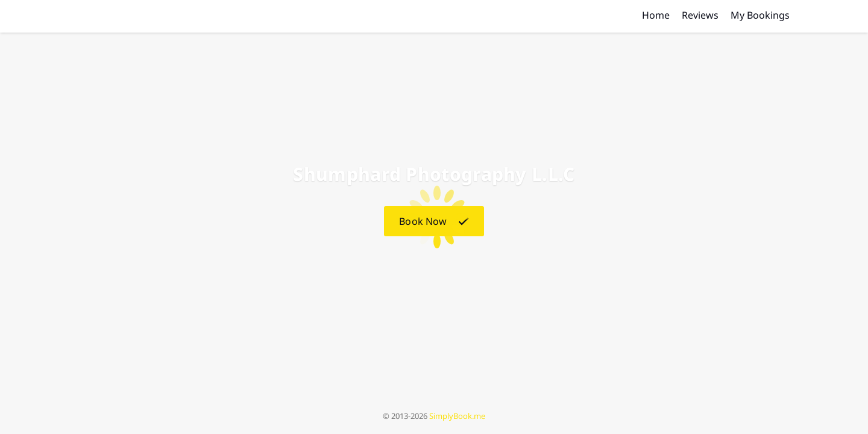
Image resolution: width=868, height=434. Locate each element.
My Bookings (760, 15)
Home (656, 15)
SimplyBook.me (457, 416)
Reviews (700, 15)
